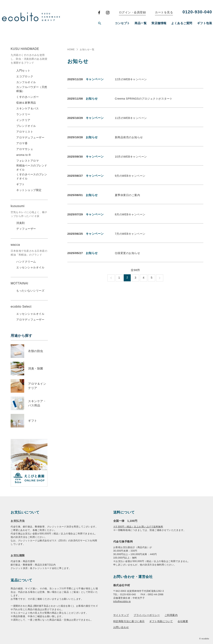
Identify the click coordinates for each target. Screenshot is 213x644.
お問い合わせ (121, 627)
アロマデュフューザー (30, 137)
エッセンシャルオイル (30, 267)
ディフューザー (26, 229)
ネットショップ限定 (29, 190)
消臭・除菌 (36, 368)
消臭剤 (21, 223)
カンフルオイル (26, 82)
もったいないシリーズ (30, 291)
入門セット (23, 71)
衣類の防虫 (36, 351)
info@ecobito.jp (122, 601)
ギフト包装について (161, 621)
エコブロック (25, 76)
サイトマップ (121, 615)
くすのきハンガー (27, 97)
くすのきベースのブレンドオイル (32, 176)
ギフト (21, 184)
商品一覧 (141, 23)
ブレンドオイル (26, 126)
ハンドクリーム (26, 262)
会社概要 (183, 621)
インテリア (23, 120)
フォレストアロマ (27, 161)
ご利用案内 (171, 615)
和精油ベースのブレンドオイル (32, 168)
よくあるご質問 (182, 23)
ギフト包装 (205, 23)
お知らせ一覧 (87, 49)
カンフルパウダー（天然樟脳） (32, 89)
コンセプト (122, 23)
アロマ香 (22, 143)
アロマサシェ (25, 149)
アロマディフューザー (30, 320)
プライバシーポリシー (147, 615)
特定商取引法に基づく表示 (129, 621)
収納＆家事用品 (26, 103)
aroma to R (23, 155)
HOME (71, 49)
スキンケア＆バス (27, 108)
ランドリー (23, 114)
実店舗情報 (159, 23)
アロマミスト (25, 132)
